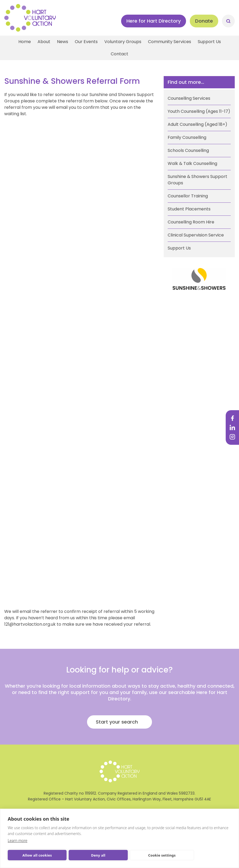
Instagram (232, 437)
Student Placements (189, 209)
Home (25, 42)
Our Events (86, 42)
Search (228, 21)
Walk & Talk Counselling (192, 163)
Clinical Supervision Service (196, 235)
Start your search (117, 722)
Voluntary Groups (123, 42)
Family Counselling (187, 137)
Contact (119, 54)
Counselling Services (189, 98)
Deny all (98, 855)
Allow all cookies (37, 855)
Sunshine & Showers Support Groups (197, 180)
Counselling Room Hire (191, 222)
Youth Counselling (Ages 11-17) (199, 111)
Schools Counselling (188, 150)
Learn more (18, 840)
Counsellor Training (188, 196)
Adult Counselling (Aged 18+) (197, 124)
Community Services (170, 42)
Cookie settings (162, 855)
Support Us (209, 42)
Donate (204, 21)
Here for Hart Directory (154, 21)
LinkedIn (232, 427)
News (63, 42)
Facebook (232, 418)
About (44, 42)
